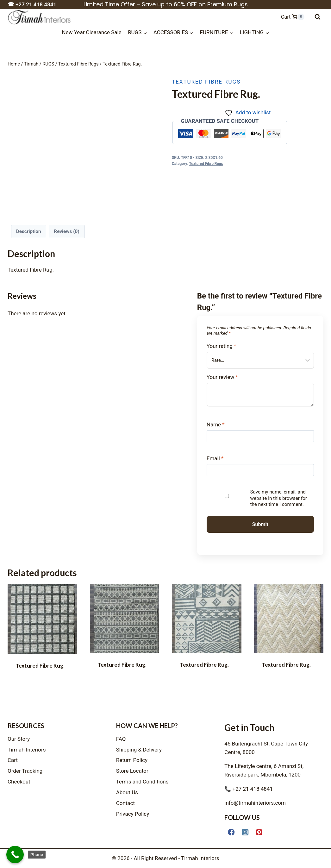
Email (215, 458)
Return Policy (132, 760)
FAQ (121, 739)
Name (216, 425)
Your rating (222, 346)
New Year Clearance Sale (92, 32)
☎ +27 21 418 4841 (32, 4)
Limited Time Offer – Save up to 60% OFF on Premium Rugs (166, 4)
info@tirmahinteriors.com (255, 803)
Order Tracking (25, 771)
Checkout (19, 782)
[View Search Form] (318, 17)
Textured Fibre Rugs (206, 82)
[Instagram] (245, 832)
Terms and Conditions (142, 782)
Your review (222, 377)
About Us (127, 792)
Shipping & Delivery (139, 750)
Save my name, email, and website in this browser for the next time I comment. (278, 498)
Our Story (19, 739)
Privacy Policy (133, 814)
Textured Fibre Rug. (40, 666)
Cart (13, 760)
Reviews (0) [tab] (66, 231)
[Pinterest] (259, 832)
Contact (125, 803)
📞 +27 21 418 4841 (249, 789)
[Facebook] (231, 832)
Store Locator (132, 771)
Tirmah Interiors (27, 750)
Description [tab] (29, 231)
